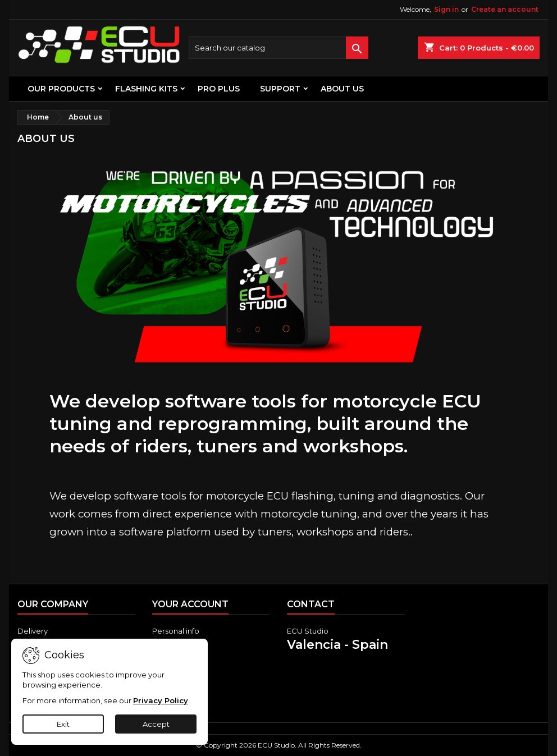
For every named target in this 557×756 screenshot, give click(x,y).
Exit (63, 724)
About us (342, 89)
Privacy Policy (161, 700)
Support (280, 89)
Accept (156, 724)
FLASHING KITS (146, 89)
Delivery (33, 631)
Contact (311, 604)
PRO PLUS (219, 89)
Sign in (446, 9)
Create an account (505, 9)
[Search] (278, 48)
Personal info (176, 631)
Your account (190, 604)
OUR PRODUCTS (61, 89)
